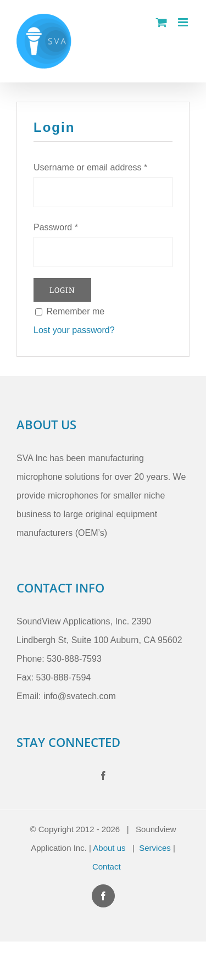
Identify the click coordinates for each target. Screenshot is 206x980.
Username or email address (90, 167)
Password (56, 227)
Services (155, 848)
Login (62, 290)
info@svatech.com (80, 696)
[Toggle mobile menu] (184, 22)
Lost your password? (74, 330)
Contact (107, 867)
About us (109, 848)
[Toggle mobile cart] (162, 22)
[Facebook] (103, 776)
